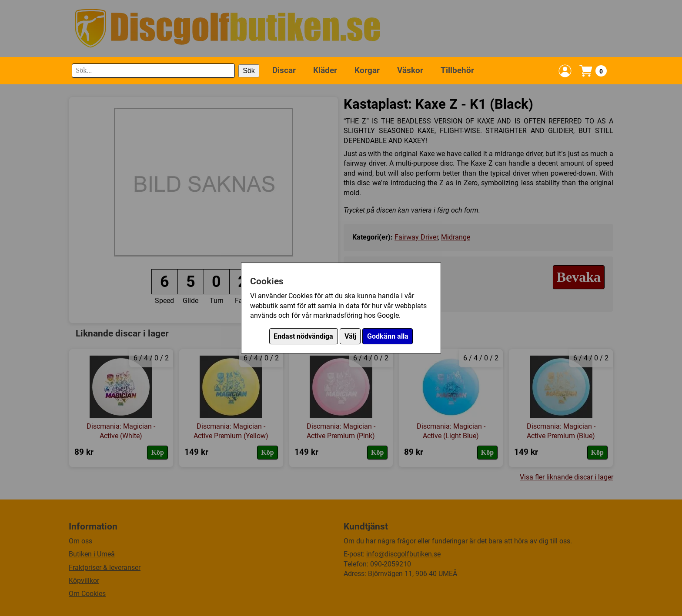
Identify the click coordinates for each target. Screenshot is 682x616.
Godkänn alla (388, 336)
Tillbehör (457, 70)
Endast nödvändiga (303, 336)
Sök (249, 71)
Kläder (325, 70)
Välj (350, 336)
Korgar (367, 70)
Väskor (410, 70)
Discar (284, 70)
